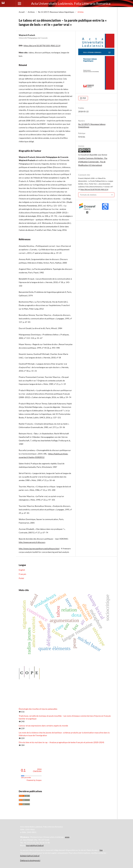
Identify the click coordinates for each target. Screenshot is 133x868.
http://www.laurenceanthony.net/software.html (39, 549)
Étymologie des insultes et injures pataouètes (38, 709)
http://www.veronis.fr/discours (32, 542)
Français (22, 574)
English (22, 570)
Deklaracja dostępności (30, 860)
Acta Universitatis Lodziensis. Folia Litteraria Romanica (71, 3)
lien (101, 850)
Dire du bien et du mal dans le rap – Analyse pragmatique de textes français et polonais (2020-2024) (61, 742)
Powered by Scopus (34, 780)
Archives (31, 12)
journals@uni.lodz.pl (35, 845)
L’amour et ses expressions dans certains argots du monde (43, 726)
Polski (21, 578)
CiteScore (37, 770)
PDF (84, 98)
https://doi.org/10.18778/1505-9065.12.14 (42, 46)
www (67, 837)
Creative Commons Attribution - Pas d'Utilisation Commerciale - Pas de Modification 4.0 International (93, 162)
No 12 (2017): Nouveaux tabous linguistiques (56, 12)
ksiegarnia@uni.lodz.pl (30, 856)
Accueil (22, 12)
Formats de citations (88, 195)
